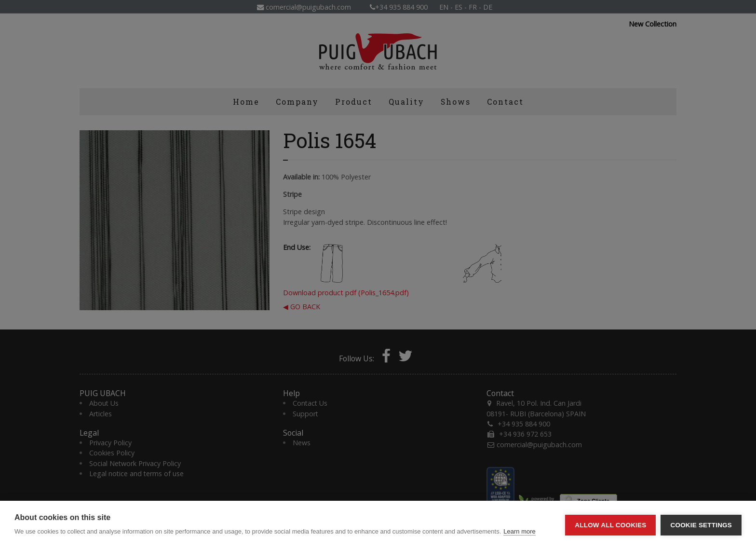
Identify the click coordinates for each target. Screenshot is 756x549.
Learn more (519, 531)
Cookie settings (701, 525)
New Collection (653, 24)
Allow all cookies (610, 525)
